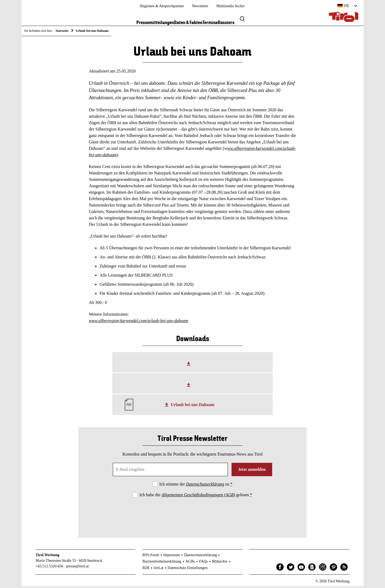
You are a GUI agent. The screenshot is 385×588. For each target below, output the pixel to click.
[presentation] (192, 515)
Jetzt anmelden (252, 471)
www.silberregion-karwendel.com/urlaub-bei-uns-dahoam (138, 322)
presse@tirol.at (77, 568)
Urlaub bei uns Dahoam (192, 406)
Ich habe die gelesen (196, 497)
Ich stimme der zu (196, 486)
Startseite (62, 31)
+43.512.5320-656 (49, 568)
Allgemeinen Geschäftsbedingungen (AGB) (198, 497)
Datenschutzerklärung (205, 486)
